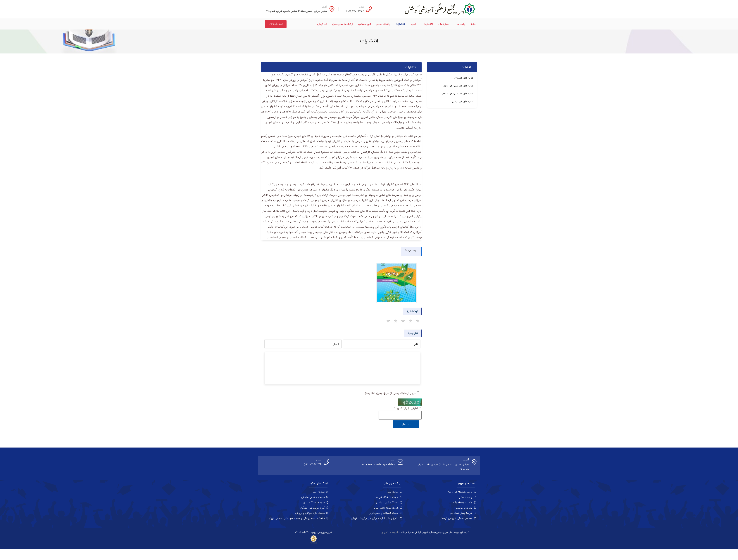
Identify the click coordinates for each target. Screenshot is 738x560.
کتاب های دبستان (464, 78)
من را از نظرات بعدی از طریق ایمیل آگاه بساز (391, 393)
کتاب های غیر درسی (463, 102)
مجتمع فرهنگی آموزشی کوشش (456, 519)
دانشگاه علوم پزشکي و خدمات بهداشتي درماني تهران (297, 519)
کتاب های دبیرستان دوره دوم (458, 94)
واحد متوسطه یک (463, 503)
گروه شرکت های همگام (313, 508)
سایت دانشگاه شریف (387, 497)
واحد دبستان (465, 497)
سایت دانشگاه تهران (314, 503)
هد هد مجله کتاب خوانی (386, 508)
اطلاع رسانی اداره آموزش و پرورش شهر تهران (375, 519)
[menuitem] (470, 24)
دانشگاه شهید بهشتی (387, 503)
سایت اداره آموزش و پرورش (310, 513)
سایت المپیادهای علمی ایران (384, 513)
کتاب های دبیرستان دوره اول (458, 86)
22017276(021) (355, 11)
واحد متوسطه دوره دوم (460, 492)
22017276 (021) (313, 465)
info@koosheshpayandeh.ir (378, 465)
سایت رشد (319, 492)
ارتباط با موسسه (464, 508)
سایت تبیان (392, 492)
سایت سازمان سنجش (313, 497)
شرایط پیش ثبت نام (461, 513)
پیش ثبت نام (276, 24)
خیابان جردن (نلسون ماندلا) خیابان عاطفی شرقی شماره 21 (297, 11)
